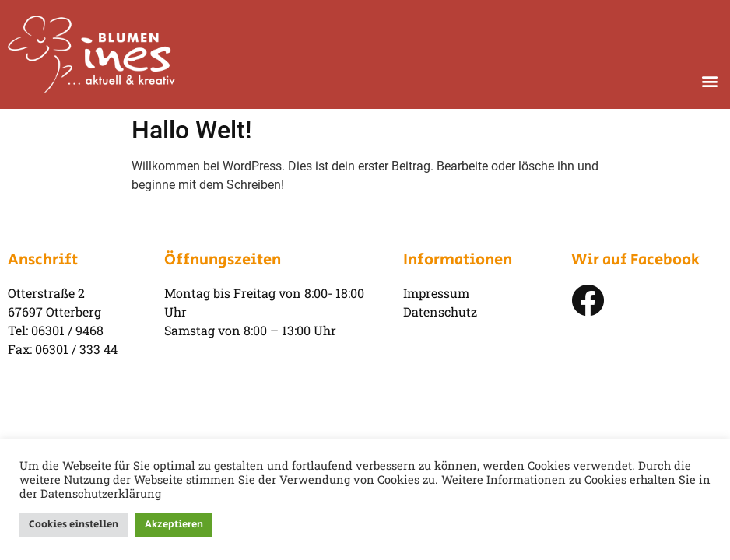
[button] (709, 80)
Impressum (436, 293)
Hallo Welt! (192, 130)
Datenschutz (440, 311)
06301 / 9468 (67, 330)
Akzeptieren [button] (174, 525)
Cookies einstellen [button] (74, 525)
